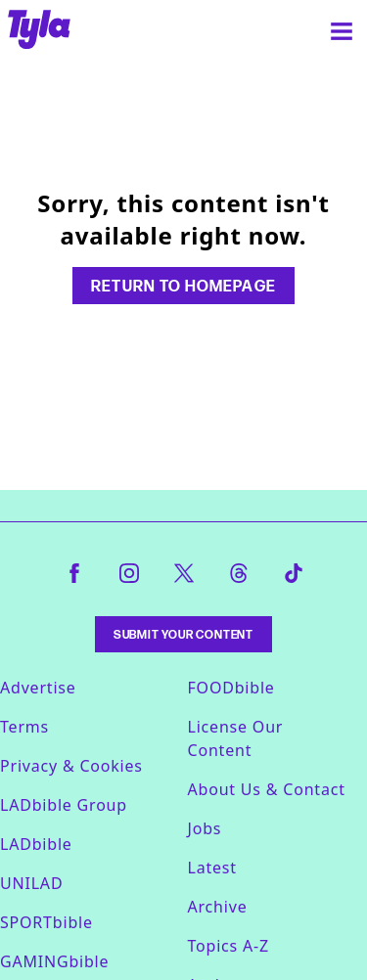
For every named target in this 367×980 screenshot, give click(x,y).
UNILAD (31, 883)
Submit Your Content (183, 634)
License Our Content (236, 738)
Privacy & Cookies (71, 766)
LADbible (36, 844)
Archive (218, 907)
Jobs (205, 828)
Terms (24, 727)
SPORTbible (46, 922)
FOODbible (231, 688)
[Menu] (342, 31)
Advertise (38, 688)
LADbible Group (64, 805)
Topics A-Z (229, 946)
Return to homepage (183, 286)
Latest (212, 868)
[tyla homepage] (39, 31)
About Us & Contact (267, 789)
